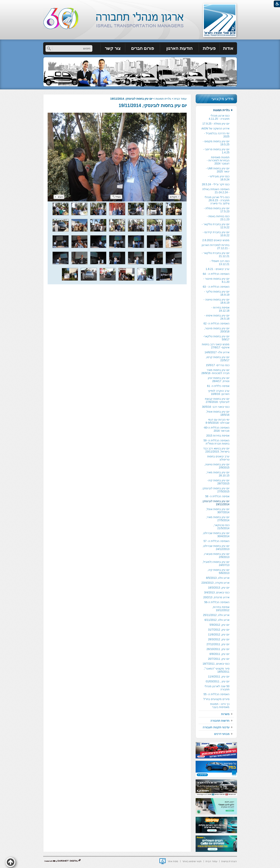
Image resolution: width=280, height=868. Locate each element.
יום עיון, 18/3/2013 (219, 588)
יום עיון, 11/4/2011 (219, 676)
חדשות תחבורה (220, 721)
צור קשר (113, 48)
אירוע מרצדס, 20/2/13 (216, 597)
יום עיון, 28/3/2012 (219, 639)
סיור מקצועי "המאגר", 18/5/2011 (217, 670)
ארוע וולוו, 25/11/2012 (216, 615)
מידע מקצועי (223, 99)
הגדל (117, 197)
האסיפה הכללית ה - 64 (216, 274)
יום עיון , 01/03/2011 (218, 681)
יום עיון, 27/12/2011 (218, 644)
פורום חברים (143, 48)
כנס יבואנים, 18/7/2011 (216, 664)
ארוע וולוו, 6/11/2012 (217, 620)
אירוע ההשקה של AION (215, 128)
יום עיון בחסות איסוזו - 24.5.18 (217, 317)
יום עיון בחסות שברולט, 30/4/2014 (216, 535)
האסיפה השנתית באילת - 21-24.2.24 (216, 191)
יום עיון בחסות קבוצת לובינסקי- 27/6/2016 (217, 400)
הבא (59, 197)
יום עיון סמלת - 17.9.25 (216, 124)
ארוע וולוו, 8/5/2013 (218, 578)
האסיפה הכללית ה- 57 (217, 541)
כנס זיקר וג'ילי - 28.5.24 (216, 184)
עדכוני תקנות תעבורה (216, 727)
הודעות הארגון (179, 48)
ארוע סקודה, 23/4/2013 (215, 583)
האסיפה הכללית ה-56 (217, 602)
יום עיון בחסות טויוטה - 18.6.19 (217, 301)
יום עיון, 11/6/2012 (219, 634)
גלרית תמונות (163, 99)
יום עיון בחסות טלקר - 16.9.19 (217, 293)
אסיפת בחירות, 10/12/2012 (221, 609)
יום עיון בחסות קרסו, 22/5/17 (218, 359)
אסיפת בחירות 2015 (218, 436)
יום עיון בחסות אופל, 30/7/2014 (218, 511)
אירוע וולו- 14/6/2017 (217, 352)
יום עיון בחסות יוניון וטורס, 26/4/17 (219, 380)
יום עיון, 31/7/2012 (219, 630)
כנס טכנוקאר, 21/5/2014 (221, 527)
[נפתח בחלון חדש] (163, 861)
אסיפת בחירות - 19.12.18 (220, 309)
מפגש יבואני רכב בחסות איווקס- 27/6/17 (216, 346)
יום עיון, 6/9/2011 (220, 654)
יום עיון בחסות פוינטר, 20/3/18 (217, 330)
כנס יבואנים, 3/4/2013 (217, 592)
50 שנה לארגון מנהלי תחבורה (217, 688)
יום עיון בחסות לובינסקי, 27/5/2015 (216, 490)
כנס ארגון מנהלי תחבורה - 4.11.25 (219, 117)
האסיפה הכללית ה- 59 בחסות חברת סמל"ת (217, 442)
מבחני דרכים (222, 734)
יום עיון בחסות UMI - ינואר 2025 (218, 170)
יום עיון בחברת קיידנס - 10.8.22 (216, 234)
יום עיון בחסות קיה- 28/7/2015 (218, 482)
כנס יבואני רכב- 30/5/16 (216, 407)
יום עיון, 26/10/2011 (218, 649)
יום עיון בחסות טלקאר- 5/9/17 (216, 338)
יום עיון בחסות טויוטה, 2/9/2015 (217, 466)
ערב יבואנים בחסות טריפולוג (218, 458)
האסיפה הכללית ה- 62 (217, 323)
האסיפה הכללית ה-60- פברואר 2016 (216, 429)
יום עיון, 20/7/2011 (219, 659)
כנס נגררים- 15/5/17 (218, 365)
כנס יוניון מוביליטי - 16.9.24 (219, 178)
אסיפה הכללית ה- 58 (217, 496)
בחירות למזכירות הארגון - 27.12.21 (216, 247)
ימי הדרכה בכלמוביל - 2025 (217, 135)
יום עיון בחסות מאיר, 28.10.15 (218, 474)
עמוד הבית (180, 99)
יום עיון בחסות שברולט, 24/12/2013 (216, 547)
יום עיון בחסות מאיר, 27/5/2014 (218, 519)
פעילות (209, 48)
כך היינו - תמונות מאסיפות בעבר (220, 705)
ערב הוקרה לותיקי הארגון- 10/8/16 (219, 392)
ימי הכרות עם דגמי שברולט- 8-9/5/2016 (217, 421)
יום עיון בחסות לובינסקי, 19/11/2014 (153, 105)
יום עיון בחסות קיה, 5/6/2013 (218, 571)
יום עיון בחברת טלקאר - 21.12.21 (216, 255)
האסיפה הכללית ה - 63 (216, 287)
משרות (225, 714)
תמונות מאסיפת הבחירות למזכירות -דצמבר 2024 (218, 160)
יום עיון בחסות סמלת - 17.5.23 (217, 210)
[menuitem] (228, 48)
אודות (228, 48)
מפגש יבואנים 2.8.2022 (216, 240)
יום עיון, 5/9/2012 (220, 625)
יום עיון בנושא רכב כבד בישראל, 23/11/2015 (216, 450)
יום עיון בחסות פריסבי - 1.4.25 (216, 151)
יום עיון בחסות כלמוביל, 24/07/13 (216, 563)
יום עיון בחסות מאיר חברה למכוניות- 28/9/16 (215, 372)
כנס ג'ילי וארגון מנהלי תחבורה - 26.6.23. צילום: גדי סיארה (217, 200)
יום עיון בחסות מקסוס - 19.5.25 (216, 143)
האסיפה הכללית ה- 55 (217, 694)
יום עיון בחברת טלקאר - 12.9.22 (216, 226)
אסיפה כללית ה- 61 (218, 386)
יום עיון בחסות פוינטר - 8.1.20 (216, 280)
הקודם (175, 197)
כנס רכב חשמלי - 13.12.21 (219, 263)
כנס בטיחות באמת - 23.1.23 (218, 218)
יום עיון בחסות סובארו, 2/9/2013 (217, 555)
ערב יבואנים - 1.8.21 (217, 269)
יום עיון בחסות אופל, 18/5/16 (218, 413)
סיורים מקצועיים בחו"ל (216, 699)
